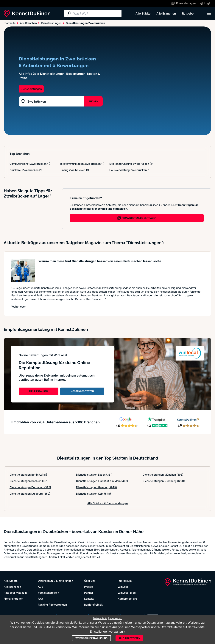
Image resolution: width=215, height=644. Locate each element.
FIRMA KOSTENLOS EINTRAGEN (137, 218)
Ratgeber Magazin (15, 593)
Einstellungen (65, 581)
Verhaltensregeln (48, 593)
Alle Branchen (166, 13)
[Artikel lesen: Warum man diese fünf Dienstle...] (23, 271)
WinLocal (124, 587)
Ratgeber (188, 13)
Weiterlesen (19, 306)
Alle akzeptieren (129, 638)
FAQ (40, 599)
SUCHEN (93, 101)
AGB (40, 587)
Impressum (125, 581)
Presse (88, 587)
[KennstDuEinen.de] (27, 13)
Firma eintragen (13, 599)
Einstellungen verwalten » (108, 632)
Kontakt (89, 599)
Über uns (90, 581)
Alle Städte (143, 13)
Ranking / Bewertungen (52, 605)
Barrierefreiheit (93, 605)
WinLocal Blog (127, 593)
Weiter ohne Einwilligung (91, 638)
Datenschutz (46, 581)
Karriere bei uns (128, 599)
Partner (89, 593)
